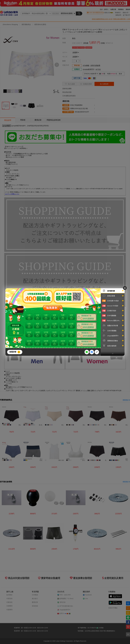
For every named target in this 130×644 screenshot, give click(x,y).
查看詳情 (13, 352)
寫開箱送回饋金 (113, 340)
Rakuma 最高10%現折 (113, 320)
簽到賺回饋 (113, 291)
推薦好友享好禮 (113, 325)
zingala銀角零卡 (113, 335)
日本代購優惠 (113, 315)
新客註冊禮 (113, 296)
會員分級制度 (113, 346)
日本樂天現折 (113, 311)
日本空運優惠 (113, 330)
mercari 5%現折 (113, 306)
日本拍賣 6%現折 (113, 301)
